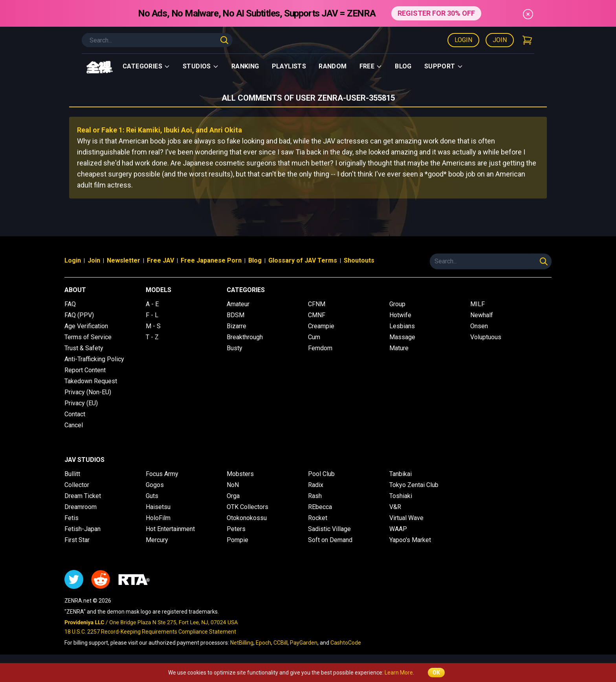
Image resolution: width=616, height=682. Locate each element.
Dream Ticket (83, 496)
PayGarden (304, 643)
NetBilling (242, 643)
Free (371, 66)
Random (333, 66)
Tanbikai (401, 474)
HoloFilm (158, 518)
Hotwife (400, 315)
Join (500, 40)
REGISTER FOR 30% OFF (436, 13)
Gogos (155, 485)
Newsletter (124, 260)
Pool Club (321, 474)
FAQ (70, 304)
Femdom (320, 348)
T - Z (152, 337)
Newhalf (482, 315)
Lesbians (402, 326)
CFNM (317, 304)
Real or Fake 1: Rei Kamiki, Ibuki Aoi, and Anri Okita (159, 130)
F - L (152, 315)
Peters (236, 529)
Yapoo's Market (410, 540)
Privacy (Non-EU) (88, 392)
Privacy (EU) (81, 403)
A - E (152, 304)
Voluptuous (486, 337)
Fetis (71, 518)
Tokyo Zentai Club (414, 485)
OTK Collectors (247, 507)
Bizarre (236, 326)
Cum (314, 337)
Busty (235, 348)
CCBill (280, 643)
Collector (77, 485)
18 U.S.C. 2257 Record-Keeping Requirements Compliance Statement (150, 632)
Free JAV (160, 260)
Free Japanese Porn (211, 260)
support (444, 66)
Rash (315, 496)
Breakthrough (245, 337)
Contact (75, 414)
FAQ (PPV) (79, 315)
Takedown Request (91, 381)
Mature (399, 348)
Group (397, 304)
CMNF (317, 315)
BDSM (236, 315)
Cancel (74, 425)
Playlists (289, 66)
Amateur (238, 304)
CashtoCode (346, 643)
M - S (153, 326)
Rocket (318, 518)
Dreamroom (81, 507)
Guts (152, 496)
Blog (403, 66)
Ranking (245, 66)
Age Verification (86, 326)
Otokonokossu (247, 518)
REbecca (320, 507)
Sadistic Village (329, 529)
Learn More (399, 673)
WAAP (398, 529)
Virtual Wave (406, 518)
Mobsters (240, 474)
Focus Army (162, 474)
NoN (233, 485)
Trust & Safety (84, 348)
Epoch (263, 643)
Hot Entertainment (170, 529)
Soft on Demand (330, 540)
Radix (316, 485)
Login (463, 40)
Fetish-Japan (82, 529)
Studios (201, 66)
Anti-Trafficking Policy (94, 359)
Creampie (321, 326)
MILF (478, 304)
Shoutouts (359, 260)
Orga (233, 496)
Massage (402, 337)
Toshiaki (401, 496)
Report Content (85, 370)
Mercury (157, 540)
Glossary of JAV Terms (303, 260)
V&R (395, 507)
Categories (146, 66)
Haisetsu (158, 507)
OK (436, 673)
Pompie (237, 540)
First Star (77, 540)
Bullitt (72, 474)
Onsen (479, 326)
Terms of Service (88, 337)
